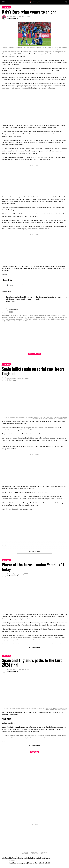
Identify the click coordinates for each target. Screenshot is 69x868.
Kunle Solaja (12, 18)
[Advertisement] (34, 107)
